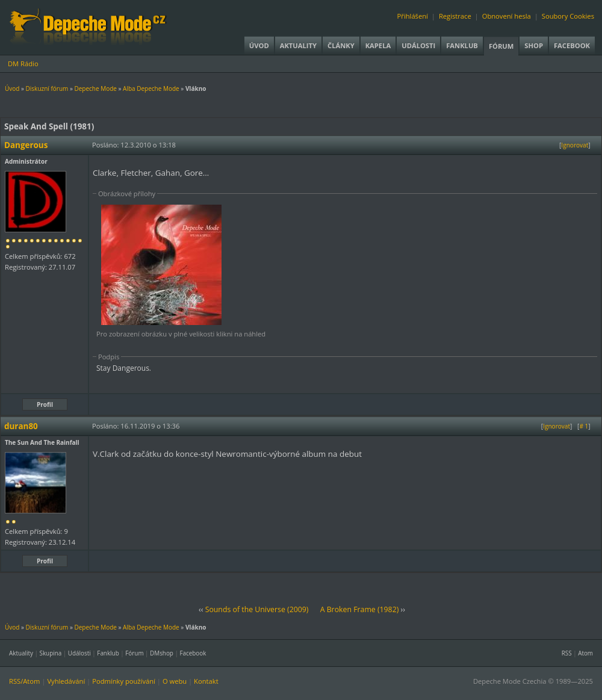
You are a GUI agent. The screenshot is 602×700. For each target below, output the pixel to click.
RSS (567, 653)
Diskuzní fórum (47, 88)
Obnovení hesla (507, 16)
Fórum (501, 46)
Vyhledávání (66, 681)
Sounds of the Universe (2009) (257, 609)
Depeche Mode (95, 88)
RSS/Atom (24, 681)
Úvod (259, 45)
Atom (585, 653)
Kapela (378, 45)
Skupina (51, 653)
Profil (45, 404)
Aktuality (298, 45)
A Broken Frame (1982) (360, 609)
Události (418, 45)
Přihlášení (413, 16)
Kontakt (206, 681)
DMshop (162, 653)
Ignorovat (575, 145)
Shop (534, 45)
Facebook (572, 45)
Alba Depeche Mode (151, 88)
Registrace (455, 16)
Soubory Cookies (568, 16)
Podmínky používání (124, 681)
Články (341, 45)
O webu (175, 681)
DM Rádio (23, 63)
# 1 (584, 426)
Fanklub (462, 45)
